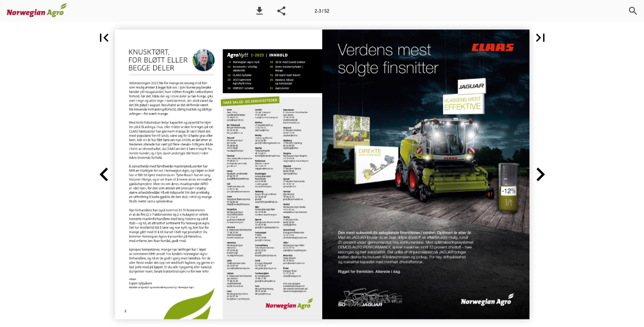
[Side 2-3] (322, 11)
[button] (260, 11)
